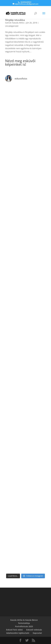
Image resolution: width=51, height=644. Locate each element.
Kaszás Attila (18, 23)
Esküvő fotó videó (14, 630)
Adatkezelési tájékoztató (18, 633)
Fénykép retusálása (15, 20)
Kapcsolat (37, 633)
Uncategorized (12, 26)
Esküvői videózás (34, 630)
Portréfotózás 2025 (24, 626)
